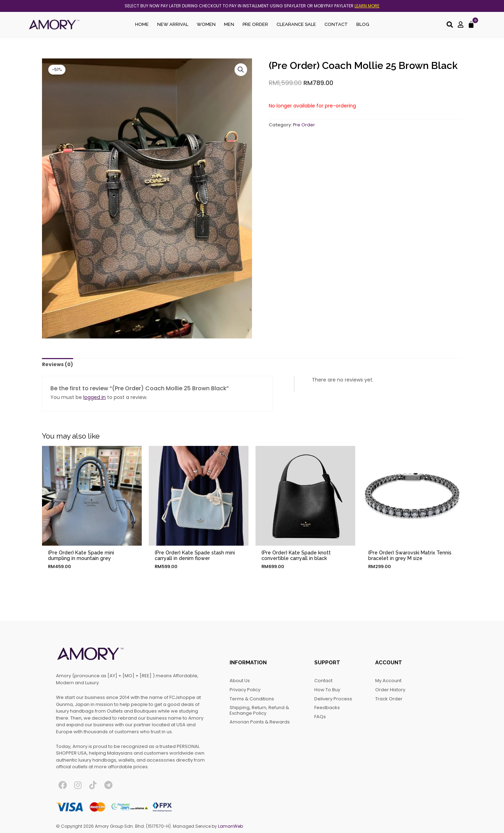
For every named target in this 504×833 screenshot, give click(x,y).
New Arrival (173, 24)
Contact (336, 24)
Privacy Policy (245, 690)
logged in (94, 397)
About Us (240, 681)
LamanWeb (230, 826)
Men (229, 24)
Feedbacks (327, 708)
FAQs (320, 717)
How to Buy (327, 690)
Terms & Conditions (252, 699)
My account (388, 681)
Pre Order (255, 24)
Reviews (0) (58, 364)
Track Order (389, 699)
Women (206, 24)
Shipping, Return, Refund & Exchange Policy (259, 710)
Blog (363, 24)
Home (142, 24)
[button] (241, 70)
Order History (390, 690)
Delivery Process (333, 699)
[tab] (58, 365)
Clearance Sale (296, 24)
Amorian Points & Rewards (260, 722)
